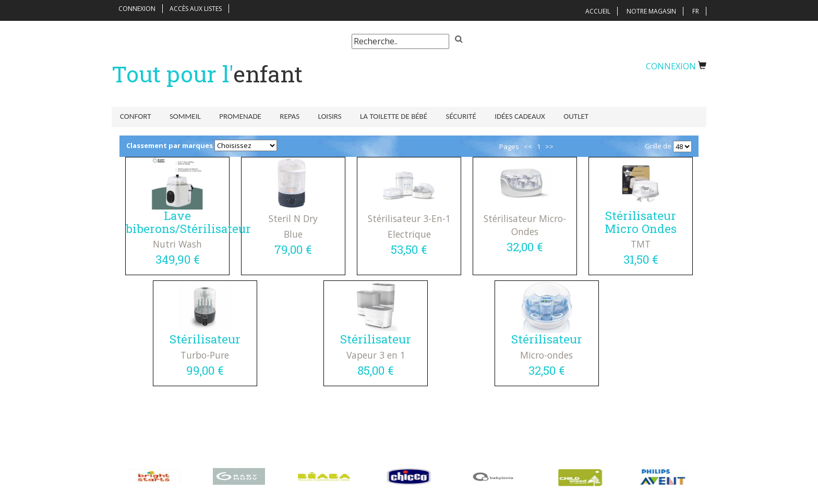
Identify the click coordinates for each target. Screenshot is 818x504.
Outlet (562, 116)
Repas (284, 116)
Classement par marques (170, 147)
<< (528, 149)
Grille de (658, 148)
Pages (509, 149)
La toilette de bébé (385, 116)
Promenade (237, 116)
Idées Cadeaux (507, 116)
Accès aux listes (196, 9)
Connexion (137, 9)
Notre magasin (651, 11)
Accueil (598, 11)
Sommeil (183, 116)
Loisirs (323, 116)
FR (696, 11)
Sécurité (450, 116)
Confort (135, 116)
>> (549, 149)
